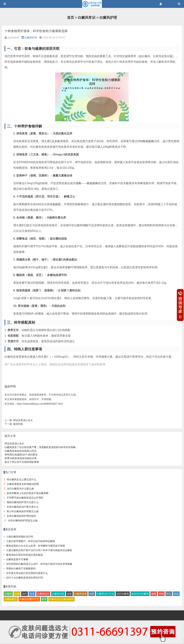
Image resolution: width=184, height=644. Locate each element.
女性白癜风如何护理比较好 (21, 516)
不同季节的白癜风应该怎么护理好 (25, 498)
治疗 (25, 594)
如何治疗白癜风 (140, 594)
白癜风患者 (81, 594)
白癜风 (8, 594)
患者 (32, 594)
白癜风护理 (108, 18)
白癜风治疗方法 (105, 594)
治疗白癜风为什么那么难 (20, 489)
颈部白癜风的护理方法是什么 (23, 502)
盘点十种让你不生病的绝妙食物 (22, 462)
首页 (71, 18)
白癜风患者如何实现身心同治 (20, 451)
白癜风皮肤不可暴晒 (17, 559)
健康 (154, 594)
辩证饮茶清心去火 (23, 420)
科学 (44, 599)
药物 (161, 594)
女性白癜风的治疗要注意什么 (23, 507)
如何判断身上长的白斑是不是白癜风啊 (27, 493)
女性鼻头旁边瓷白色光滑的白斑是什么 (27, 573)
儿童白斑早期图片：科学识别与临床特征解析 (31, 541)
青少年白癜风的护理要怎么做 (23, 511)
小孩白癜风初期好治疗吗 (20, 537)
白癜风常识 (87, 18)
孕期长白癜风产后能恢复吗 (21, 568)
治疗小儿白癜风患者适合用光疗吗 (25, 578)
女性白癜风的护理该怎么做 (23, 520)
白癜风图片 (11, 599)
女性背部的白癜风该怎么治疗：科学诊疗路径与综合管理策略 (39, 564)
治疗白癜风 (123, 594)
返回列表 (18, 424)
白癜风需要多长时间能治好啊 (23, 484)
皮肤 (69, 594)
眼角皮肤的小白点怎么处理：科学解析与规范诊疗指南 (36, 546)
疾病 (176, 594)
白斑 (17, 594)
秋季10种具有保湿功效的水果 (21, 458)
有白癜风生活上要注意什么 (22, 479)
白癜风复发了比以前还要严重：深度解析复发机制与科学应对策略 (40, 447)
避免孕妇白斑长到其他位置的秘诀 (25, 555)
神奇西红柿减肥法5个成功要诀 (21, 455)
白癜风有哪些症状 (29, 599)
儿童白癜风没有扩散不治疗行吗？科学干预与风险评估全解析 (39, 550)
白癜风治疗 (43, 594)
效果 (92, 594)
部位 (169, 594)
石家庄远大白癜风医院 (61, 599)
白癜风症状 (58, 594)
